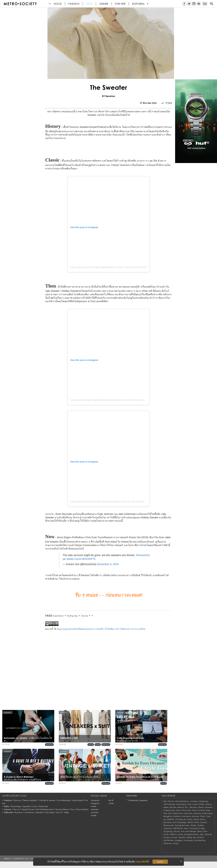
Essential (39, 812)
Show (203, 819)
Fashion (74, 4)
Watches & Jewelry (47, 800)
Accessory (194, 828)
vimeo (111, 803)
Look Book (186, 816)
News (200, 831)
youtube (94, 812)
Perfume (167, 843)
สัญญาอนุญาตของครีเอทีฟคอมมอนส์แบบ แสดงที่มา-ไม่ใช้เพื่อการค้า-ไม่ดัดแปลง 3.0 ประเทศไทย (101, 629)
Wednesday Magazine (138, 800)
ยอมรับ (160, 862)
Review (173, 807)
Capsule (167, 828)
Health (182, 837)
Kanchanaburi (182, 801)
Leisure (104, 4)
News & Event (82, 809)
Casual (91, 745)
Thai (189, 804)
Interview (188, 813)
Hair (165, 813)
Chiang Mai (169, 810)
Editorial (139, 4)
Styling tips (72, 616)
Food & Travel (28, 809)
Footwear (188, 840)
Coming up (181, 819)
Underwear (207, 813)
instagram (95, 803)
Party (194, 810)
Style (90, 4)
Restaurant (169, 825)
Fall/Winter (178, 828)
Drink (181, 834)
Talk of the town (183, 810)
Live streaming (64, 800)
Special (197, 813)
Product (167, 837)
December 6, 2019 (108, 564)
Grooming (16, 806)
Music (190, 819)
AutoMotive (200, 840)
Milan (166, 807)
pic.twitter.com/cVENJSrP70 (79, 559)
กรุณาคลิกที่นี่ (142, 862)
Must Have (29, 812)
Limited (176, 816)
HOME (58, 4)
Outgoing (203, 801)
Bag (202, 828)
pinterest (95, 809)
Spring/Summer (182, 825)
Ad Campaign (179, 822)
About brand (78, 800)
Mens (196, 819)
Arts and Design (188, 831)
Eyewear (167, 822)
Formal (98, 745)
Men (186, 828)
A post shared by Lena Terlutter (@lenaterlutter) (92, 267)
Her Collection (175, 813)
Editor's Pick (193, 822)
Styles (193, 825)
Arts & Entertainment (45, 809)
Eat (165, 801)
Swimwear (181, 804)
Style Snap (43, 806)
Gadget (178, 840)
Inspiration (58, 616)
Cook (195, 804)
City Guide (49, 812)
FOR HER (120, 4)
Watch (200, 837)
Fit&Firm (173, 834)
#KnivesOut (143, 555)
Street (201, 807)
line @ (111, 800)
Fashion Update (30, 800)
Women (209, 807)
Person (171, 801)
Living (175, 843)
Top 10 (59, 812)
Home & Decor (62, 809)
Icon (35, 806)
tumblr (94, 815)
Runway (17, 800)
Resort (181, 807)
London (194, 801)
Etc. (187, 807)
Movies (195, 816)
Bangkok (167, 816)
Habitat (171, 819)
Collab (200, 825)
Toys (72, 809)
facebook (95, 800)
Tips (201, 834)
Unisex (208, 804)
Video (66, 812)
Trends (85, 616)
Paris (202, 816)
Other (201, 804)
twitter (94, 806)
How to (17, 809)
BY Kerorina (108, 96)
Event (175, 837)
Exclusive (18, 812)
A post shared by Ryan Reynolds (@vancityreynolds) (95, 400)
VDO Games (169, 804)
